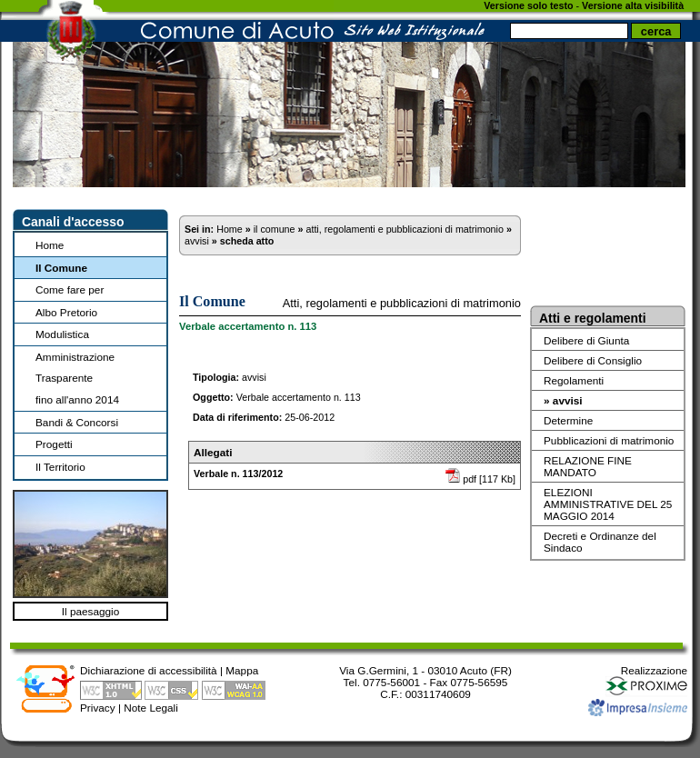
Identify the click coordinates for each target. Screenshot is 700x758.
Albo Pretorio (66, 312)
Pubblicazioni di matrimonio (609, 440)
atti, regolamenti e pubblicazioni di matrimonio (404, 229)
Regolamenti (574, 380)
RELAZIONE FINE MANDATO (588, 466)
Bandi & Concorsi (77, 422)
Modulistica (62, 334)
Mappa (242, 670)
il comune (275, 229)
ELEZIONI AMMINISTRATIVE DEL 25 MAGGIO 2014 (608, 504)
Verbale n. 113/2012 (238, 474)
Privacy (98, 708)
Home (50, 245)
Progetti (54, 444)
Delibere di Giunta (586, 340)
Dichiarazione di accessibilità (149, 670)
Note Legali (151, 708)
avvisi (197, 241)
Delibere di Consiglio (593, 360)
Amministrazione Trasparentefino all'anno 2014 (77, 378)
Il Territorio (60, 467)
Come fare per (70, 289)
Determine (568, 420)
